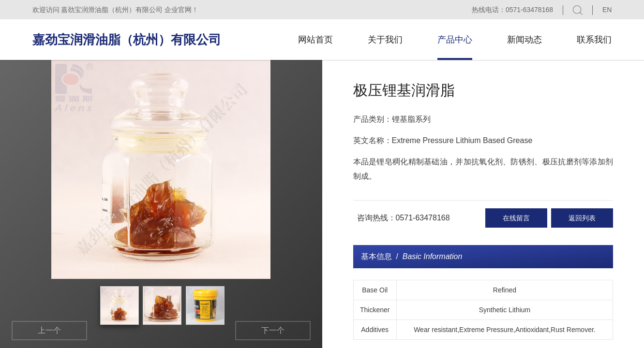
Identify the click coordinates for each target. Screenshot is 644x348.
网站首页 (315, 40)
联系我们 (594, 40)
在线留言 (516, 218)
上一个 (49, 330)
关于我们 (385, 40)
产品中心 (455, 40)
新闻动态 (524, 40)
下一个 (273, 330)
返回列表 (582, 218)
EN (607, 10)
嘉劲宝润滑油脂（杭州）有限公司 (127, 40)
